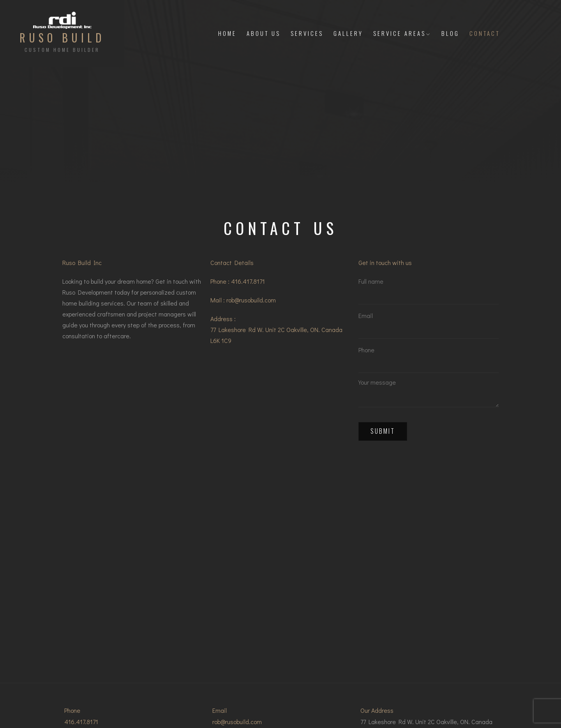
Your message (429, 396)
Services (307, 33)
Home (227, 33)
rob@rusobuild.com (251, 300)
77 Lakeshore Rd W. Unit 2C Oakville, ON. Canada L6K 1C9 (276, 335)
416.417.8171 (248, 281)
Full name (429, 294)
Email (429, 328)
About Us (264, 33)
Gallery (348, 33)
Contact (485, 33)
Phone (429, 361)
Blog (450, 33)
